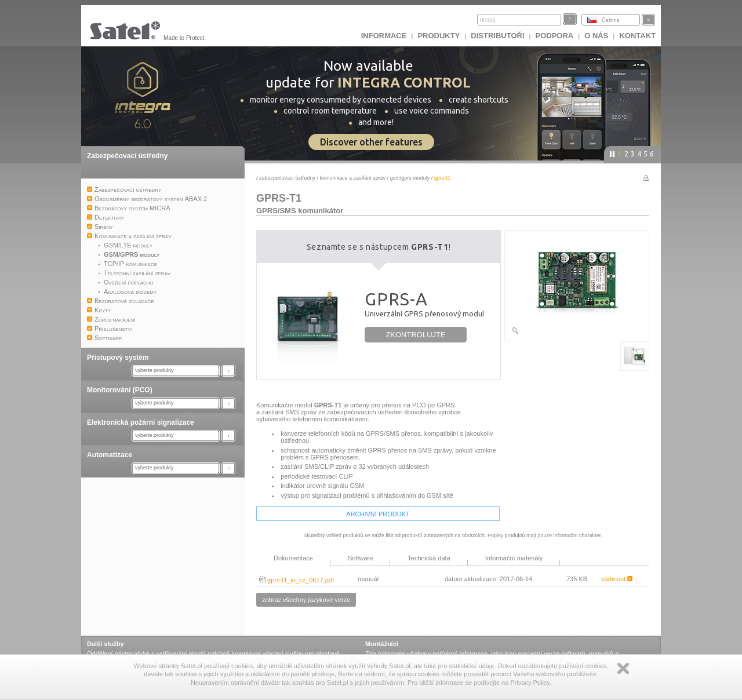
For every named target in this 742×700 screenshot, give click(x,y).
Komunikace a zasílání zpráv (353, 178)
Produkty (439, 36)
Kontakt (637, 36)
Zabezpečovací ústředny (127, 156)
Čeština (611, 20)
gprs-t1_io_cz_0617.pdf (297, 580)
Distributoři (497, 36)
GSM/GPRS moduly (410, 178)
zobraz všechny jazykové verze (306, 600)
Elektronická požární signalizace (141, 422)
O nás (596, 36)
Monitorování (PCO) (120, 390)
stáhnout (617, 579)
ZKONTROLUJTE (415, 335)
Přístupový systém (118, 358)
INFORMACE (384, 36)
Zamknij (623, 668)
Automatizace (110, 455)
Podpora (555, 36)
